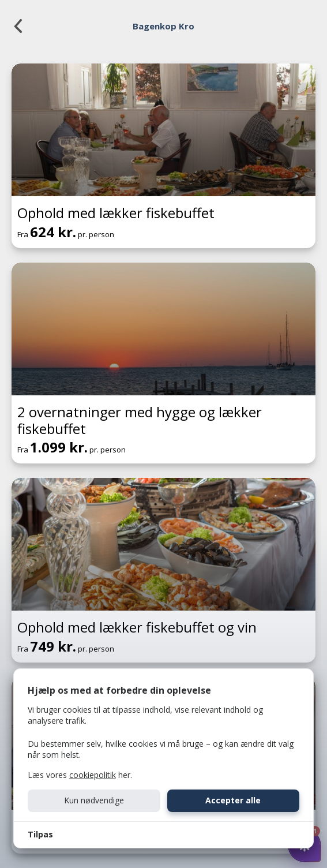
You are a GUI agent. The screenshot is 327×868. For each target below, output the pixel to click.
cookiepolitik (93, 775)
